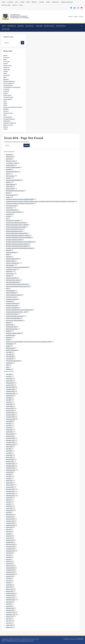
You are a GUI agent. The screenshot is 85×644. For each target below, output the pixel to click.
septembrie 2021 (11, 496)
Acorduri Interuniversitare (13, 167)
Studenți (48, 2)
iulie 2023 (9, 449)
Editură (28, 2)
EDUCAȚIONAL (30, 26)
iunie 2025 (9, 400)
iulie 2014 (9, 555)
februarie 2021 (10, 510)
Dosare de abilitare (11, 252)
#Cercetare (9, 155)
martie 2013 (9, 587)
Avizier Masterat (10, 184)
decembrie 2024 (10, 413)
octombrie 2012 (10, 598)
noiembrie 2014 (10, 547)
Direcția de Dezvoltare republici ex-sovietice (18, 235)
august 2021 (9, 498)
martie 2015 (9, 538)
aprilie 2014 (9, 561)
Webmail (15, 5)
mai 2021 (8, 504)
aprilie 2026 (9, 379)
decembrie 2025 (10, 387)
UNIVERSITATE (11, 26)
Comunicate (6, 62)
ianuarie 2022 (10, 487)
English (76, 17)
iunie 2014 (9, 557)
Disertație (9, 250)
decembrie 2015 (10, 519)
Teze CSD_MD (10, 357)
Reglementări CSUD (11, 327)
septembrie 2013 (11, 574)
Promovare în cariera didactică (14, 320)
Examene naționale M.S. (13, 263)
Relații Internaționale (12, 329)
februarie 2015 (10, 540)
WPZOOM (80, 639)
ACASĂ (4, 26)
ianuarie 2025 (10, 411)
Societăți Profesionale (9, 119)
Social (5, 101)
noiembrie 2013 (10, 570)
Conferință (9, 214)
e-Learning (41, 2)
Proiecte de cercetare (12, 314)
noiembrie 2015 (10, 521)
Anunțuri (6, 64)
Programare (9, 301)
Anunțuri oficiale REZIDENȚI (14, 180)
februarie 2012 (10, 608)
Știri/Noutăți (9, 344)
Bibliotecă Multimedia (9, 81)
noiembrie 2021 (10, 491)
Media (17, 2)
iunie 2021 (9, 502)
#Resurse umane (11, 161)
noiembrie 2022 (10, 466)
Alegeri (8, 174)
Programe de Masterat (12, 308)
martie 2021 (9, 508)
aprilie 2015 (9, 536)
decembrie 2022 (10, 464)
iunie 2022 (9, 476)
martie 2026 (9, 381)
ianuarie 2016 (10, 517)
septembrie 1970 (11, 615)
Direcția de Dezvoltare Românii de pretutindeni (19, 237)
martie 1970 (9, 627)
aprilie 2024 (9, 430)
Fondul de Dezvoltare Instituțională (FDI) (17, 267)
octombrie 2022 (10, 468)
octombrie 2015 (10, 523)
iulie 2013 (9, 578)
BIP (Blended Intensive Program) (15, 191)
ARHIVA (8, 182)
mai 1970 (8, 623)
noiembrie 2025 (10, 389)
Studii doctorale (10, 348)
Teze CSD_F (9, 352)
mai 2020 (8, 513)
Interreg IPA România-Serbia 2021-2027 (17, 284)
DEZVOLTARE (6, 29)
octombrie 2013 (10, 572)
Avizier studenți (7, 95)
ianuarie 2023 (10, 462)
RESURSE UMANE (49, 26)
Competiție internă (11, 206)
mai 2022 (8, 479)
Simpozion (9, 337)
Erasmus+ (6, 111)
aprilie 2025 (9, 404)
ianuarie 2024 (10, 436)
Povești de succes (8, 113)
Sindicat (8, 340)
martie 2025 (9, 406)
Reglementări (55, 2)
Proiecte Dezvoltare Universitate (15, 316)
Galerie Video (10, 274)
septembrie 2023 (11, 445)
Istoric (8, 288)
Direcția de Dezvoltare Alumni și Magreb (17, 225)
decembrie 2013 (10, 568)
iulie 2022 (9, 474)
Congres (8, 216)
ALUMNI (22, 2)
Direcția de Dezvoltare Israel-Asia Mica (16, 233)
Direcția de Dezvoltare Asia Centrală (16, 227)
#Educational (10, 157)
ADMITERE (21, 26)
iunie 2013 (9, 581)
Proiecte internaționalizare (13, 318)
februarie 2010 (10, 610)
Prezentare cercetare (12, 299)
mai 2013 (8, 583)
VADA (5, 115)
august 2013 (9, 576)
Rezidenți (8, 331)
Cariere (8, 197)
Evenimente (10, 2)
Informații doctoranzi (12, 278)
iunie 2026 (9, 374)
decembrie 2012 (10, 593)
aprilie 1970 (9, 625)
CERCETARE (39, 26)
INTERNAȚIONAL (61, 26)
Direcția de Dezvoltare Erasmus (14, 229)
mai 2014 (8, 559)
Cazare (5, 103)
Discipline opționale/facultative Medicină (17, 246)
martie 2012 (9, 606)
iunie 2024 (9, 425)
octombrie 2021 (10, 493)
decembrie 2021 (10, 489)
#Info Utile (9, 159)
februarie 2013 (10, 589)
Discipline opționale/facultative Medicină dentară (19, 248)
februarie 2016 (10, 515)
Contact (21, 5)
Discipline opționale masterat (14, 240)
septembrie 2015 (11, 525)
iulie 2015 (9, 530)
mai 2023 (8, 453)
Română (70, 17)
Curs (7, 218)
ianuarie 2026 (10, 385)
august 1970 (9, 617)
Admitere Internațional (12, 172)
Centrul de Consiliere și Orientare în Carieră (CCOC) (20, 203)
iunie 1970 (9, 621)
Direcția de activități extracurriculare (16, 223)
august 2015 (9, 527)
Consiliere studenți (8, 97)
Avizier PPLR (9, 186)
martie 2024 (9, 432)
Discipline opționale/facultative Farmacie (17, 244)
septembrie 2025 (11, 394)
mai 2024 (8, 428)
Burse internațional (11, 195)
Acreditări (9, 169)
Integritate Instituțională (67, 2)
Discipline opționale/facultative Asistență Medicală (20, 242)
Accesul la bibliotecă (9, 83)
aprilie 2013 (9, 585)
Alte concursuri (10, 176)
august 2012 (9, 602)
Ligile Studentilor (11, 291)
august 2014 (9, 553)
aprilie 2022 (9, 481)
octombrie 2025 (10, 391)
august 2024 (9, 421)
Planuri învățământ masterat (14, 295)
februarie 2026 (10, 383)
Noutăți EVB (6, 75)
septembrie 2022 (11, 470)
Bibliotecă (34, 2)
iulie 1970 (9, 619)
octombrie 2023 (10, 442)
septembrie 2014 (11, 551)
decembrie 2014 (10, 544)
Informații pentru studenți (13, 280)
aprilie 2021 (9, 506)
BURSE (5, 105)
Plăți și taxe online (6, 5)
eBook (5, 77)
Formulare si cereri (11, 269)
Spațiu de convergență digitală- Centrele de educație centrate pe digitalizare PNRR (28, 342)
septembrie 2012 (11, 600)
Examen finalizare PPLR (12, 259)
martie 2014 (9, 564)
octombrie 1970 (10, 612)
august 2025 (9, 396)
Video (7, 367)
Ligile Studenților (8, 99)
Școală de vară (10, 335)
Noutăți (3, 2)
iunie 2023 (9, 451)
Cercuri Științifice (8, 117)
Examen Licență (10, 261)
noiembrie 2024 (10, 415)
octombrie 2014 (10, 549)
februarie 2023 (10, 459)
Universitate (9, 363)
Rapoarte (8, 323)
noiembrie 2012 (10, 595)
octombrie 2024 (10, 417)
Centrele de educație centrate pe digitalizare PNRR (20, 199)
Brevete (8, 193)
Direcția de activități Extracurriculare (13, 107)
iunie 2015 (9, 532)
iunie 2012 (9, 604)
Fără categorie (10, 265)
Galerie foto (6, 68)
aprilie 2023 (9, 455)
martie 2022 (9, 483)
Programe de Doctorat (12, 303)
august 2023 (9, 447)
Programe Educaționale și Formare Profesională (19, 310)
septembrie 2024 (11, 419)
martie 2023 (9, 457)
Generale (8, 276)
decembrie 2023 (10, 438)
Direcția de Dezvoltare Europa (14, 231)
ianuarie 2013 (10, 591)
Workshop (9, 369)
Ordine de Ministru (11, 293)
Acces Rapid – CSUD (12, 163)
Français (81, 17)
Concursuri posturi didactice (14, 212)
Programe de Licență (12, 305)
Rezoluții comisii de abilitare (14, 333)
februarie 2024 (10, 434)
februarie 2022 (10, 485)
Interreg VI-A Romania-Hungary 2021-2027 (18, 286)
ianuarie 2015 (10, 542)
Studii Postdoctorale (11, 350)
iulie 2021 (9, 500)
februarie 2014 (10, 566)
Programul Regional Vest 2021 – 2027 (16, 312)
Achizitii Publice (10, 165)
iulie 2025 (9, 398)
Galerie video (7, 70)
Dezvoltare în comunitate (13, 220)
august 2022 (9, 472)
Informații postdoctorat (12, 282)
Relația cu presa (7, 66)
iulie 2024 (9, 423)
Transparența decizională (13, 361)
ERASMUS (6, 109)
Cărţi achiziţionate (8, 85)
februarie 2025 (10, 408)
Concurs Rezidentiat (11, 210)
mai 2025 (8, 402)
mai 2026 (8, 377)
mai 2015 (8, 534)
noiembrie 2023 (10, 440)
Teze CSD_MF (10, 359)
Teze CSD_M (9, 354)
